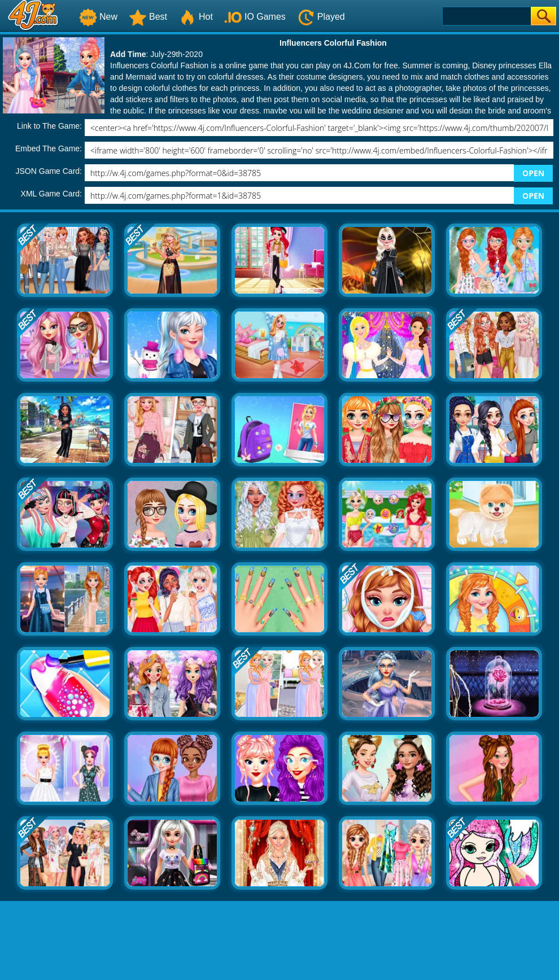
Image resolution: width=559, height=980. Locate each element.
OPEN (533, 173)
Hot (196, 17)
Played (321, 17)
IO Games (255, 17)
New (98, 17)
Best (148, 17)
